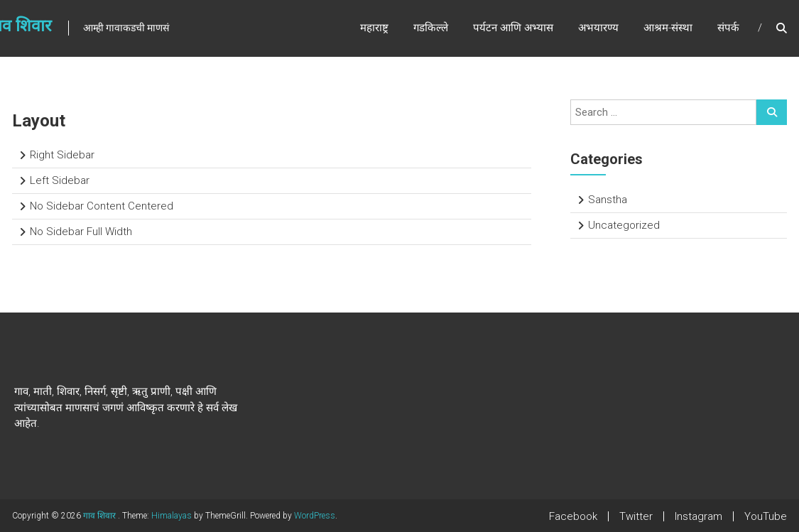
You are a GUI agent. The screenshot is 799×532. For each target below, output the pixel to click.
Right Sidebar (62, 155)
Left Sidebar (60, 180)
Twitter (636, 516)
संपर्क (728, 28)
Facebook (573, 516)
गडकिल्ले (431, 28)
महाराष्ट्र (374, 28)
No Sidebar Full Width (81, 232)
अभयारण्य (598, 28)
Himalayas (172, 516)
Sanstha (608, 200)
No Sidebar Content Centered (102, 206)
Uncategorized (624, 225)
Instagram (699, 516)
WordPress (315, 516)
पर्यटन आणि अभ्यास (513, 28)
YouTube (766, 516)
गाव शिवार (100, 516)
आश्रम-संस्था (668, 28)
